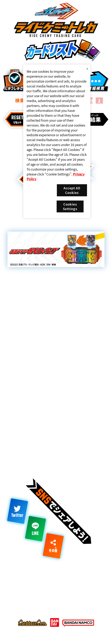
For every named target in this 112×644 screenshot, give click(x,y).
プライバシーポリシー (84, 577)
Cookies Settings (30, 585)
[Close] (87, 69)
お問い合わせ (76, 585)
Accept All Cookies (72, 190)
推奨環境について (30, 577)
